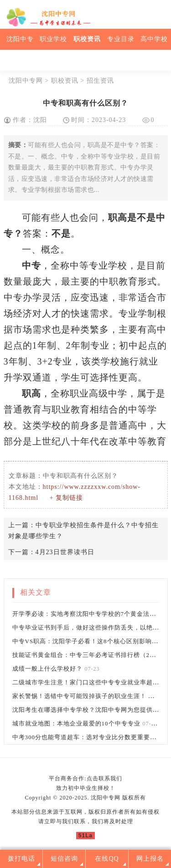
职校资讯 (87, 39)
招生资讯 (100, 81)
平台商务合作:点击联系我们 (85, 778)
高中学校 (154, 39)
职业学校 (53, 39)
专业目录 (121, 39)
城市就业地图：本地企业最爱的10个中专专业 (76, 723)
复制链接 (69, 498)
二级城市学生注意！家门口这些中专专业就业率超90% (89, 682)
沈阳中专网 (26, 81)
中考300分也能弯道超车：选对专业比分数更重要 (81, 737)
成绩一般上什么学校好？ (47, 669)
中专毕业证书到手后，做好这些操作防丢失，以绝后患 (89, 627)
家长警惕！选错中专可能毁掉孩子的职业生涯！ (80, 696)
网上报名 (150, 859)
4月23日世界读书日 (65, 552)
